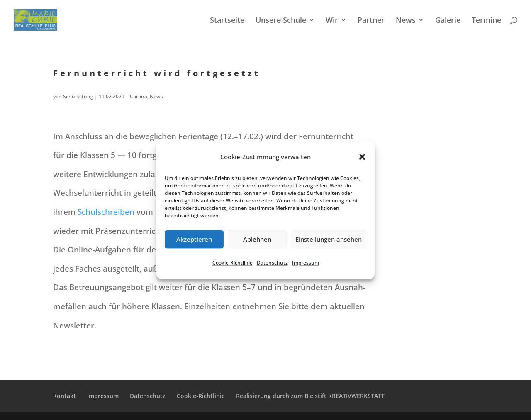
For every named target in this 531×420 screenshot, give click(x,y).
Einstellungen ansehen (329, 239)
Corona (139, 96)
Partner (371, 21)
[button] (362, 157)
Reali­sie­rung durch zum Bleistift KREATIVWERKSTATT (310, 396)
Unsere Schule (281, 21)
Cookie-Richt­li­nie (233, 263)
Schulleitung (78, 96)
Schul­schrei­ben (106, 212)
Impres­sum (306, 263)
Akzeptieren (194, 239)
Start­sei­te (227, 21)
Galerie (448, 21)
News (406, 21)
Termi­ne (486, 21)
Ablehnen (257, 239)
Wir (332, 21)
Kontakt (65, 396)
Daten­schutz (272, 263)
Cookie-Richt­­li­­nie (201, 396)
